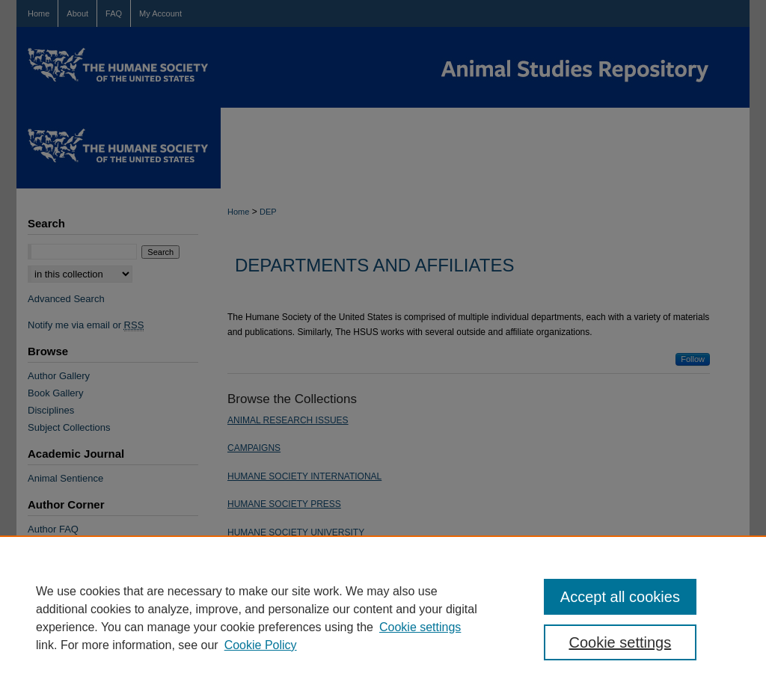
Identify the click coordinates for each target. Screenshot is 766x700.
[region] (383, 618)
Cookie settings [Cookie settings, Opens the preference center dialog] (620, 642)
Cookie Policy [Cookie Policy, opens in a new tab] (261, 645)
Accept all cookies (620, 597)
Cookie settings (420, 627)
